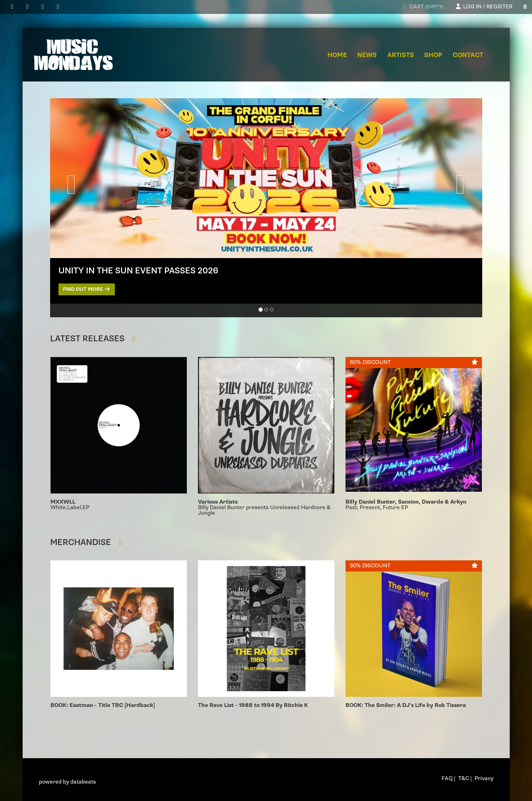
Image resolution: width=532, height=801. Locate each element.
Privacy (484, 779)
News (367, 55)
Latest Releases (95, 339)
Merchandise (88, 542)
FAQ (447, 779)
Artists (401, 55)
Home (337, 55)
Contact (468, 55)
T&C (464, 779)
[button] (72, 186)
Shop (433, 55)
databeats (83, 782)
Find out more (87, 289)
